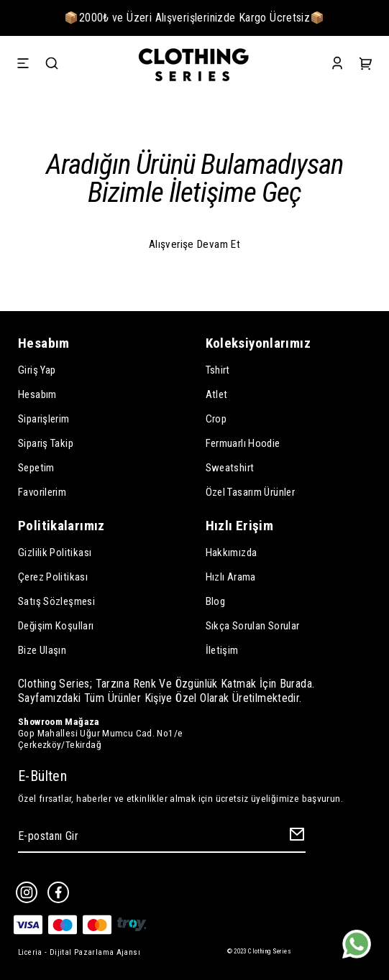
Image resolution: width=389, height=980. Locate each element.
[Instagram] (27, 892)
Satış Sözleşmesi (56, 601)
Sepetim (36, 468)
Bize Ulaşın (42, 650)
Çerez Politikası (53, 577)
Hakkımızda (232, 553)
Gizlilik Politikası (55, 553)
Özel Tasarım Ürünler (251, 492)
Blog (216, 601)
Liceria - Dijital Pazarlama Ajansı (79, 952)
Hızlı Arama (231, 577)
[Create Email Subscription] (295, 837)
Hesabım (37, 394)
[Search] (52, 65)
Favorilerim (42, 492)
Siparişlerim (44, 419)
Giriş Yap (37, 370)
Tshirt (218, 370)
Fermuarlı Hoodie (243, 443)
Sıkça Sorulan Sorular (253, 626)
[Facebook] (58, 892)
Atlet (217, 394)
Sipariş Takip (46, 443)
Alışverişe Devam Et (194, 244)
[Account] (337, 65)
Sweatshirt (230, 468)
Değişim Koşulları (56, 626)
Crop (216, 419)
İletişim (222, 650)
